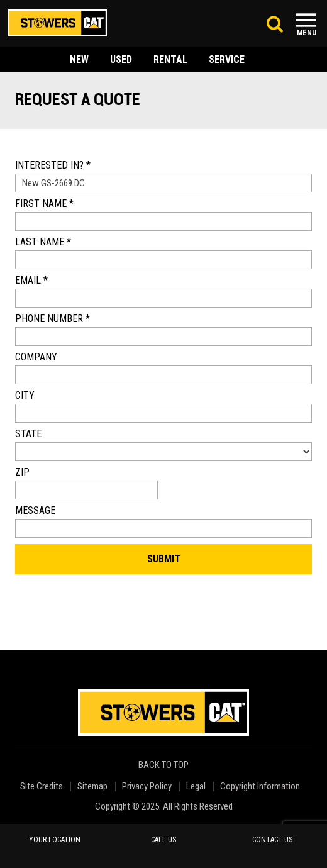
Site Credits (42, 787)
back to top (164, 765)
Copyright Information (260, 787)
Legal (196, 787)
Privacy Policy (147, 787)
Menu (307, 33)
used (121, 59)
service (227, 59)
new (79, 59)
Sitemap (92, 787)
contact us (272, 840)
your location (55, 840)
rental (170, 59)
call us (163, 840)
